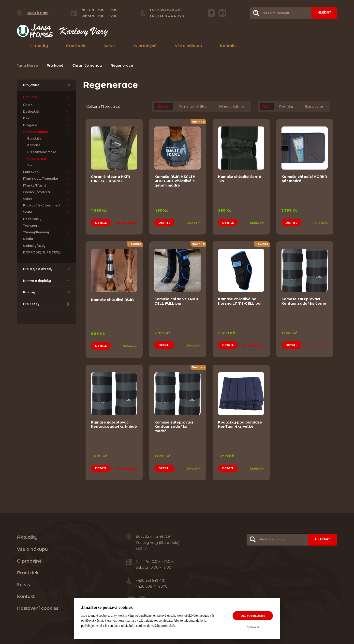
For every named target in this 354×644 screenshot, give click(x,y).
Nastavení (253, 627)
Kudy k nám (37, 13)
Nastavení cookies (38, 601)
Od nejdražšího (231, 107)
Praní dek (76, 46)
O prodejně (145, 46)
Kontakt (228, 46)
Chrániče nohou (87, 65)
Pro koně (55, 65)
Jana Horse (27, 65)
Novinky (286, 107)
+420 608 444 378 (165, 16)
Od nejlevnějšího (192, 107)
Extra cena (314, 107)
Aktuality (39, 46)
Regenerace (122, 65)
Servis (110, 46)
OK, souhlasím (253, 616)
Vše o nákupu (188, 46)
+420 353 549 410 (164, 10)
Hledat (323, 13)
